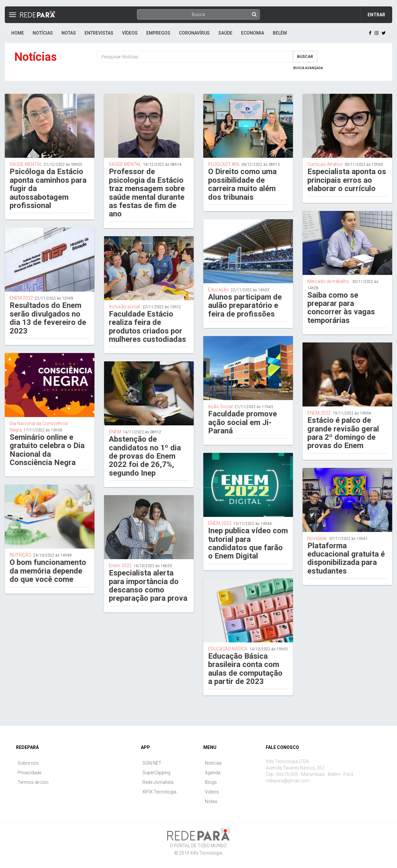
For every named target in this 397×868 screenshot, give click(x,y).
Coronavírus (194, 33)
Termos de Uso (33, 782)
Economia (253, 33)
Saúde (225, 33)
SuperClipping (156, 773)
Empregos (158, 33)
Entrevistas (99, 33)
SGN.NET (152, 763)
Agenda (213, 773)
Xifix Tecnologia (206, 853)
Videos (212, 792)
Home (18, 33)
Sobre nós (28, 763)
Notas (69, 33)
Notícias (43, 33)
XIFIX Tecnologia (159, 792)
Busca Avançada (308, 68)
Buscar (305, 57)
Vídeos (130, 33)
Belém (280, 33)
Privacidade (29, 773)
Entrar (376, 15)
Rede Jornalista (158, 782)
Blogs (211, 782)
